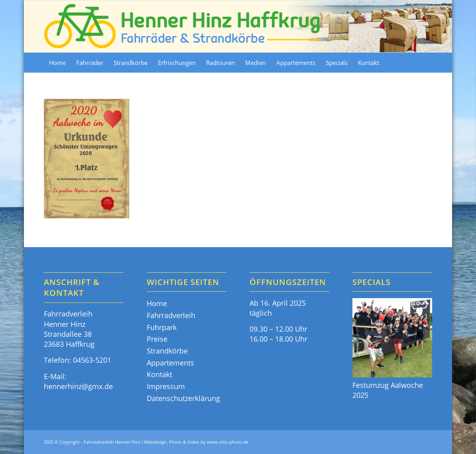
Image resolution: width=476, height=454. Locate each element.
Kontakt (159, 374)
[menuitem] (57, 63)
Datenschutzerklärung (183, 398)
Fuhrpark (162, 327)
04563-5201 (92, 360)
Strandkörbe (167, 351)
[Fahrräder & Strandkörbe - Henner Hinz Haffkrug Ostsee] (183, 26)
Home (157, 303)
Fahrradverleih (171, 315)
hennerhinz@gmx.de (78, 386)
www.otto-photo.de (228, 442)
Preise (157, 339)
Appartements (170, 363)
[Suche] (428, 63)
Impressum (166, 386)
